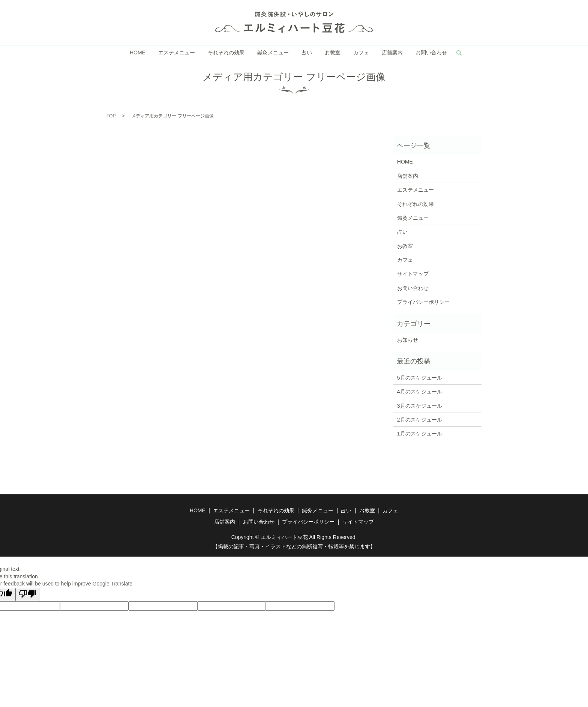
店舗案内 (392, 53)
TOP (111, 116)
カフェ (361, 53)
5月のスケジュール (420, 378)
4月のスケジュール (420, 392)
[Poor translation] (27, 594)
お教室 (333, 53)
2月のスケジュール (420, 420)
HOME (138, 53)
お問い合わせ (430, 53)
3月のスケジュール (420, 406)
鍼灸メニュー (273, 53)
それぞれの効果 (226, 53)
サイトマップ (413, 274)
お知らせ (408, 340)
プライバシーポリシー (423, 302)
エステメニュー (177, 53)
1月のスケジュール (420, 434)
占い (307, 53)
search (458, 53)
